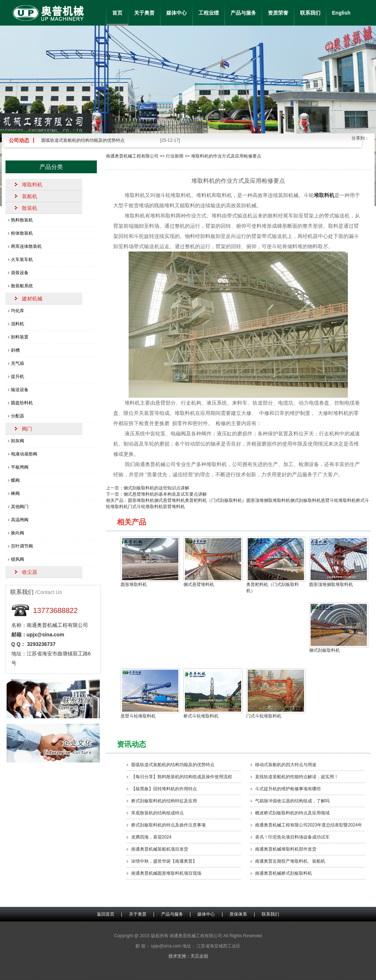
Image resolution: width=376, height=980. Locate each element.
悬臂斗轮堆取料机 (338, 500)
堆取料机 (32, 185)
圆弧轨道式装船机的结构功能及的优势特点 (83, 140)
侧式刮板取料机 (305, 500)
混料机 (18, 324)
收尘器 (30, 572)
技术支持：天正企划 (188, 956)
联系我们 (310, 13)
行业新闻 (175, 156)
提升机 (18, 377)
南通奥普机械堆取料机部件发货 (286, 849)
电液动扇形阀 (24, 454)
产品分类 (51, 167)
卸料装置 (20, 337)
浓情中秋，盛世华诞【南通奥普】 (164, 861)
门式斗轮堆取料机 (145, 507)
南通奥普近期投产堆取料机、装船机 (290, 861)
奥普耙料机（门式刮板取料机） (216, 500)
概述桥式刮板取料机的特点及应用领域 (292, 813)
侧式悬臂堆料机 (170, 500)
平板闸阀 (20, 467)
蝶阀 (15, 480)
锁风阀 (18, 559)
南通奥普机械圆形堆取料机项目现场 (166, 873)
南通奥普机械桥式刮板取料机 (284, 873)
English (341, 13)
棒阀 (15, 493)
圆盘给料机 (22, 403)
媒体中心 (176, 13)
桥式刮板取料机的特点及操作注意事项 (168, 825)
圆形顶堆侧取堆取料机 (268, 500)
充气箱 (18, 363)
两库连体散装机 (26, 246)
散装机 (30, 208)
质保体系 (238, 914)
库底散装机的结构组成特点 (157, 813)
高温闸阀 (20, 520)
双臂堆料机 (174, 507)
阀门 (27, 429)
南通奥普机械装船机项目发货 (160, 849)
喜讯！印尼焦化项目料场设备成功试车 (292, 837)
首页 (117, 13)
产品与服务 (243, 13)
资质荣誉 (278, 13)
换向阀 (18, 533)
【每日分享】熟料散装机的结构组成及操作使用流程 (182, 777)
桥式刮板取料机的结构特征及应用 (164, 801)
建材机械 (32, 299)
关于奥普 (144, 13)
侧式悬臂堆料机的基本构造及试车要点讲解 (165, 494)
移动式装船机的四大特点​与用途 (286, 765)
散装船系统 (22, 286)
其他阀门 (20, 507)
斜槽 (15, 350)
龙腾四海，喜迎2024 (151, 837)
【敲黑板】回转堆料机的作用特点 (164, 789)
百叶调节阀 (22, 546)
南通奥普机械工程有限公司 (132, 156)
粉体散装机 (22, 233)
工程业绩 (209, 13)
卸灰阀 (18, 441)
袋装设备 (20, 273)
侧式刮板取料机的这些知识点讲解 (156, 488)
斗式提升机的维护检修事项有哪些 (288, 789)
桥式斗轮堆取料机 (211, 693)
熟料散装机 (22, 220)
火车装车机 (22, 260)
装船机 (30, 196)
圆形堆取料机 (141, 500)
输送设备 (20, 390)
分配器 (18, 416)
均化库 (18, 311)
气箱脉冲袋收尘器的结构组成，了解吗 (292, 801)
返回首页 (106, 914)
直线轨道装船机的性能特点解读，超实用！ (297, 777)
